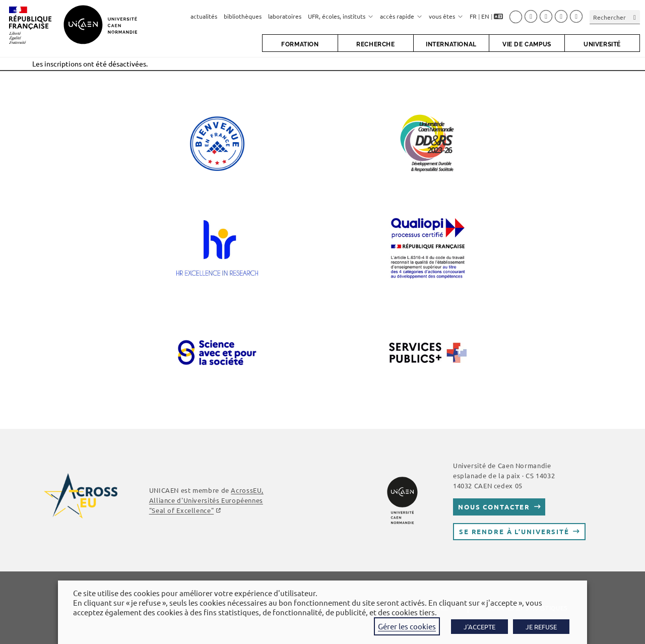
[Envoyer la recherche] (635, 17)
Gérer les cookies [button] (407, 626)
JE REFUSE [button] (541, 627)
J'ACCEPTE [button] (479, 627)
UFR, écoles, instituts (341, 16)
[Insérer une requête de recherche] (615, 17)
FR (473, 16)
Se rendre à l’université (514, 531)
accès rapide (401, 16)
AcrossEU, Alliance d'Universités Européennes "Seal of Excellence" (206, 500)
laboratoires (285, 16)
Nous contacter (494, 507)
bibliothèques (243, 16)
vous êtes (446, 16)
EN (485, 16)
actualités (204, 16)
